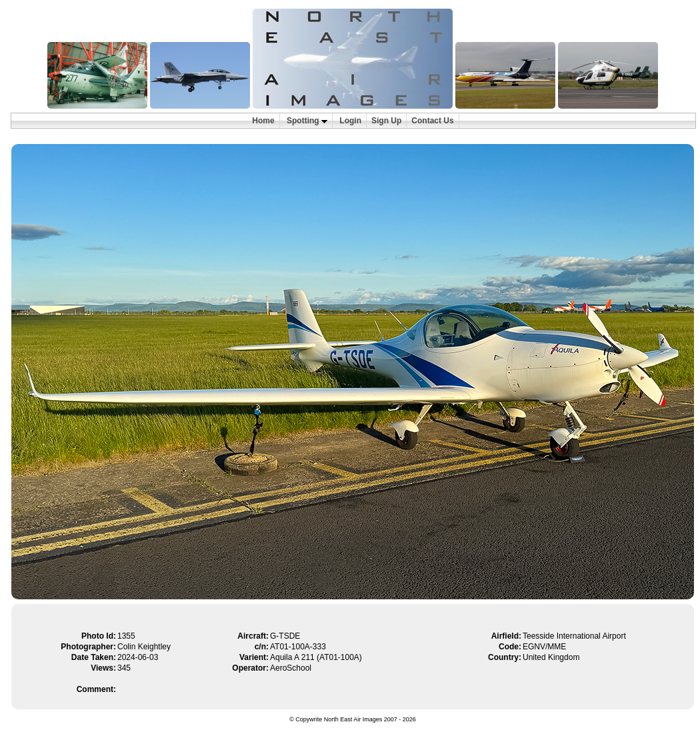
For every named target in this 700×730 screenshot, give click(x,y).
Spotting (307, 121)
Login (350, 121)
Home (263, 121)
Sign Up (386, 121)
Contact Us (432, 121)
